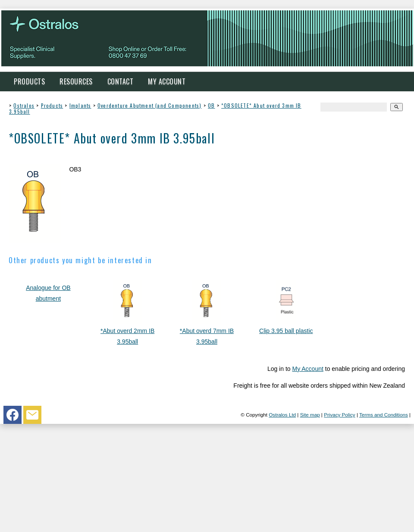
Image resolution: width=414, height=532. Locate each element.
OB (211, 105)
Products (29, 81)
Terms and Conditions (384, 415)
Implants (80, 105)
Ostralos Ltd (282, 415)
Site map (310, 415)
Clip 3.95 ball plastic (286, 331)
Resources (76, 81)
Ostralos (24, 105)
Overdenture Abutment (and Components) (149, 105)
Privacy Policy (340, 415)
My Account (167, 81)
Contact (121, 81)
